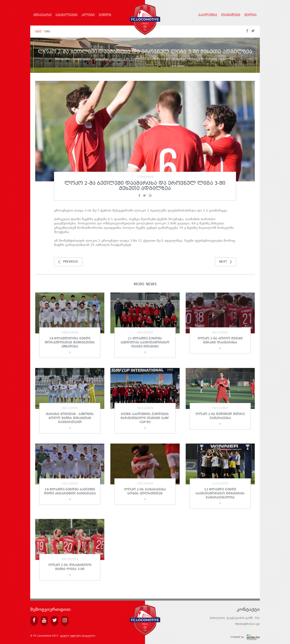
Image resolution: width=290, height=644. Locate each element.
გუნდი (105, 15)
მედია (250, 15)
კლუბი (88, 15)
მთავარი (42, 15)
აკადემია (208, 15)
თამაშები (231, 15)
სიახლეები (67, 15)
